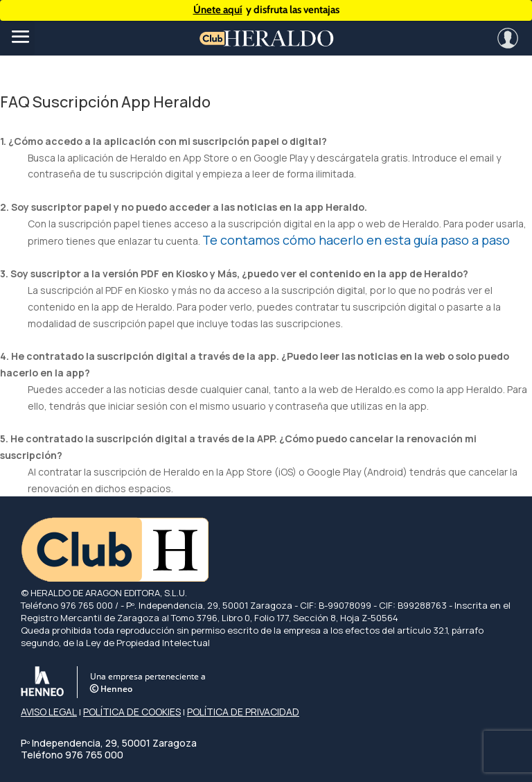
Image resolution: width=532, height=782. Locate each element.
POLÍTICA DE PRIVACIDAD (243, 712)
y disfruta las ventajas (266, 10)
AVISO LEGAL (49, 712)
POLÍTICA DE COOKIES (132, 712)
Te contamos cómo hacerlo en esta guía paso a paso (356, 240)
